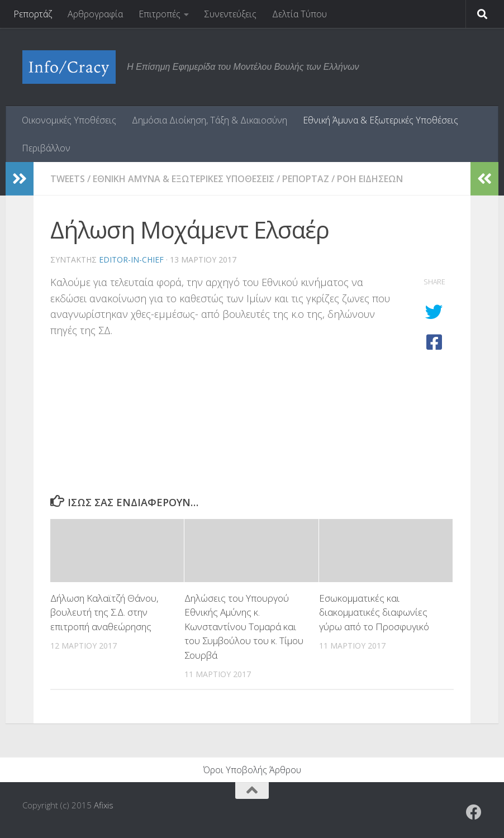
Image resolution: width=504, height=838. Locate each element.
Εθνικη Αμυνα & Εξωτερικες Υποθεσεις (184, 179)
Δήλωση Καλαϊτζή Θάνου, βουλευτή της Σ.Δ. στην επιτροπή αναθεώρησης (104, 612)
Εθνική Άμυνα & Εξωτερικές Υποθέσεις (381, 120)
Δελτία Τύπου (299, 14)
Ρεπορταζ (306, 179)
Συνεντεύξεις (230, 14)
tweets (68, 179)
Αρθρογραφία (95, 14)
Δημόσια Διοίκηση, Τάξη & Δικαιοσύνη (210, 120)
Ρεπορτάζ (33, 14)
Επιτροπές (160, 14)
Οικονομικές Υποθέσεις (69, 120)
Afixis (104, 805)
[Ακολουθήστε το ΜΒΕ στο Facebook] (474, 812)
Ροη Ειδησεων (370, 179)
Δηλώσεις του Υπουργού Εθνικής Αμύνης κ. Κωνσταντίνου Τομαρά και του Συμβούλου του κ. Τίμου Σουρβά (244, 627)
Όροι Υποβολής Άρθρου (252, 770)
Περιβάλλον (46, 148)
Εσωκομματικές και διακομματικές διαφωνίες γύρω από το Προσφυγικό (374, 612)
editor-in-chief (131, 260)
